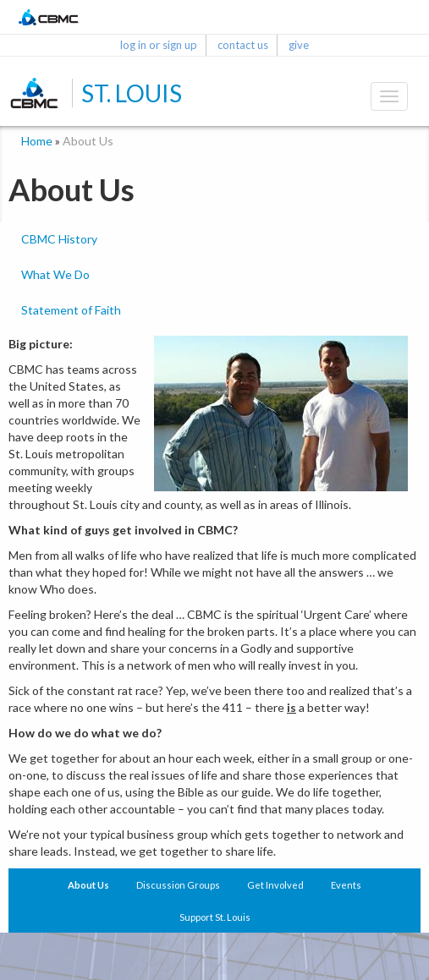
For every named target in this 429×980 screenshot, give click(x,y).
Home (37, 141)
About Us (88, 885)
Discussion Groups (178, 885)
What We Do (55, 274)
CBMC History (59, 239)
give (299, 45)
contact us (243, 45)
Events (346, 885)
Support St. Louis (215, 917)
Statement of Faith (71, 310)
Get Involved (275, 885)
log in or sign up (159, 45)
